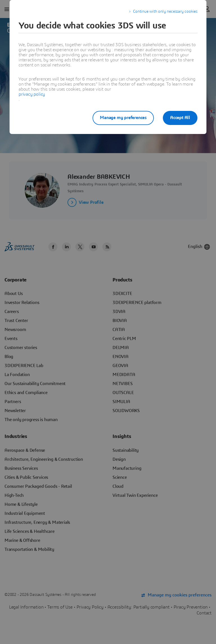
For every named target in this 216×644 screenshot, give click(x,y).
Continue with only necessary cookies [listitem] (165, 12)
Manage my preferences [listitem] (123, 118)
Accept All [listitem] (180, 118)
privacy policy (32, 94)
